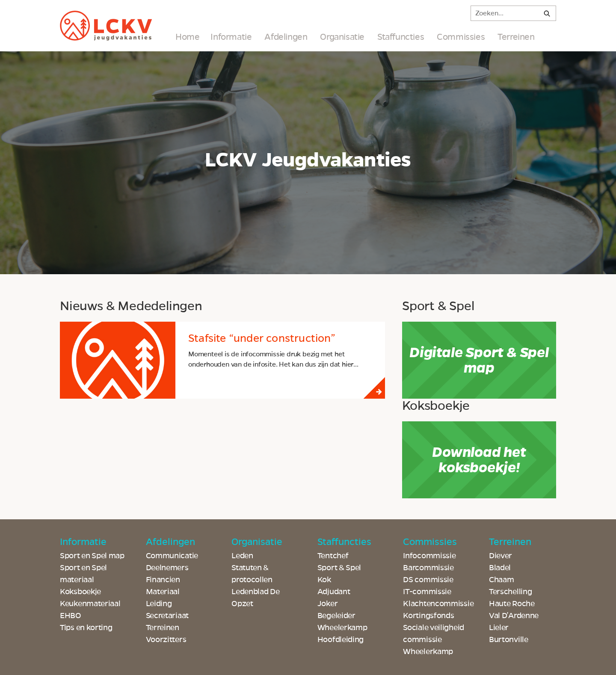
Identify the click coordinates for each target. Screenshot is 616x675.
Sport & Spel (339, 568)
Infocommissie (429, 556)
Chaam (502, 580)
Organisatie (342, 37)
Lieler (499, 628)
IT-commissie (427, 592)
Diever (500, 556)
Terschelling (510, 592)
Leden (242, 556)
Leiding (159, 604)
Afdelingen (286, 37)
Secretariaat (167, 616)
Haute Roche (512, 604)
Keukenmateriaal (90, 604)
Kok (324, 580)
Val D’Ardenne (514, 616)
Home (187, 37)
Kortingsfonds (428, 616)
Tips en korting (86, 628)
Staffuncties (401, 37)
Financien (163, 580)
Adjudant (334, 592)
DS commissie (428, 580)
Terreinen (516, 37)
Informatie (231, 37)
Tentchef (333, 556)
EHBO (71, 616)
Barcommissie (428, 568)
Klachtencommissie (438, 604)
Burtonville (509, 639)
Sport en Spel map (92, 556)
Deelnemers (167, 568)
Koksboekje (80, 592)
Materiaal (163, 592)
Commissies (461, 37)
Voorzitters (166, 639)
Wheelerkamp (428, 651)
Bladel (500, 568)
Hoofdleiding (341, 639)
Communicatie (172, 556)
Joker (328, 604)
